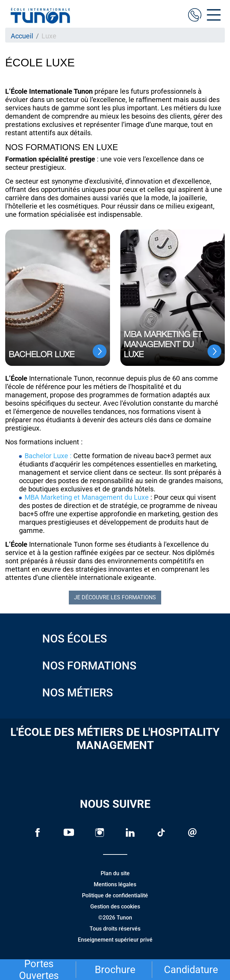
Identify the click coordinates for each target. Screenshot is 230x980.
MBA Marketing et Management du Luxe (88, 497)
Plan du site (115, 873)
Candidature (191, 970)
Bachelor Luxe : (48, 456)
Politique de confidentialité (115, 895)
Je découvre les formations (115, 597)
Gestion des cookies (115, 907)
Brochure (115, 970)
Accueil (22, 36)
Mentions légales (115, 884)
